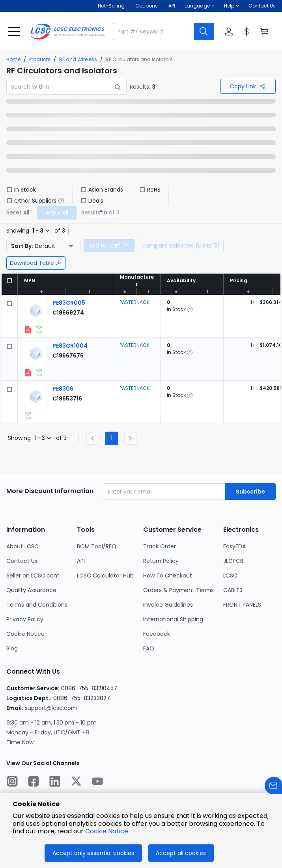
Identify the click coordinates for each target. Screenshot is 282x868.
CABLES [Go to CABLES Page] (233, 590)
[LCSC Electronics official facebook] (34, 782)
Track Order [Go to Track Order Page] (160, 546)
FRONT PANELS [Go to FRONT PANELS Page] (242, 605)
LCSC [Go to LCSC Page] (230, 576)
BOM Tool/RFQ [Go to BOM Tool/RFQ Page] (97, 546)
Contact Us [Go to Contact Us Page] (22, 561)
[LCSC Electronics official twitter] (76, 782)
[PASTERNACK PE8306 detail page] (63, 389)
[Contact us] (273, 787)
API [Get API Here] (172, 6)
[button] (200, 6)
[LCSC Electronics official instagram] (12, 782)
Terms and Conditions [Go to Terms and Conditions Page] (37, 605)
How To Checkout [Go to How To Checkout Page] (168, 576)
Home (13, 59)
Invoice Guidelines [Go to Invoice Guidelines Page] (168, 605)
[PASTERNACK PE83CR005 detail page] (69, 303)
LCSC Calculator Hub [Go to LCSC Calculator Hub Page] (105, 576)
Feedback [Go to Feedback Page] (157, 634)
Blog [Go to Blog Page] (12, 648)
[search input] (154, 32)
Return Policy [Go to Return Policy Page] (161, 561)
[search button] (204, 32)
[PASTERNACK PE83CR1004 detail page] (70, 346)
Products (40, 59)
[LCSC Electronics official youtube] (97, 782)
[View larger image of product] (36, 311)
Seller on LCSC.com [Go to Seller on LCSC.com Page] (33, 576)
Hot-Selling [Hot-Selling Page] (112, 6)
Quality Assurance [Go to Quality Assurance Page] (31, 590)
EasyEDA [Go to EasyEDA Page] (234, 546)
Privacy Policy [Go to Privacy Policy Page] (25, 619)
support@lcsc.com (51, 708)
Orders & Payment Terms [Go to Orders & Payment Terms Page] (178, 590)
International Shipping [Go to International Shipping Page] (173, 619)
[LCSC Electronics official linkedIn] (55, 782)
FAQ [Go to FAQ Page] (149, 648)
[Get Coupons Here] (147, 6)
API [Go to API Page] (81, 561)
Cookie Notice (107, 831)
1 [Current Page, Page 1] (112, 438)
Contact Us (262, 6)
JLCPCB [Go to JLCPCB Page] (233, 561)
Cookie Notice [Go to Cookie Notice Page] (25, 634)
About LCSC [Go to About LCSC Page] (22, 546)
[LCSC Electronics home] (67, 32)
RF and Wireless (78, 59)
